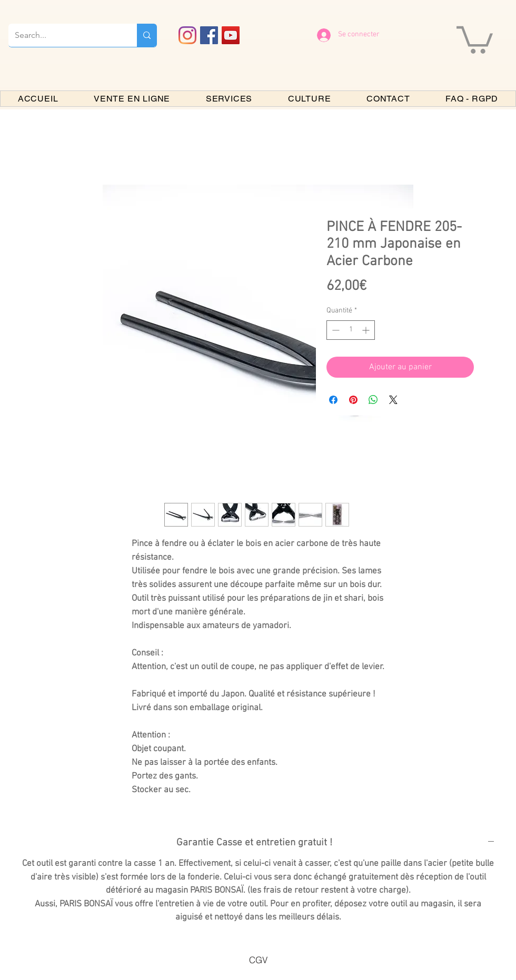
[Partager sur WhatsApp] (373, 400)
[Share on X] (393, 400)
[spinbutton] (351, 330)
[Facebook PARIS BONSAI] (209, 35)
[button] (475, 38)
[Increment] (367, 330)
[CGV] (258, 960)
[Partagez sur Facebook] (333, 400)
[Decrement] (335, 330)
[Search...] (65, 35)
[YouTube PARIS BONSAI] (231, 35)
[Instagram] (187, 35)
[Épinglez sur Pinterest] (353, 400)
